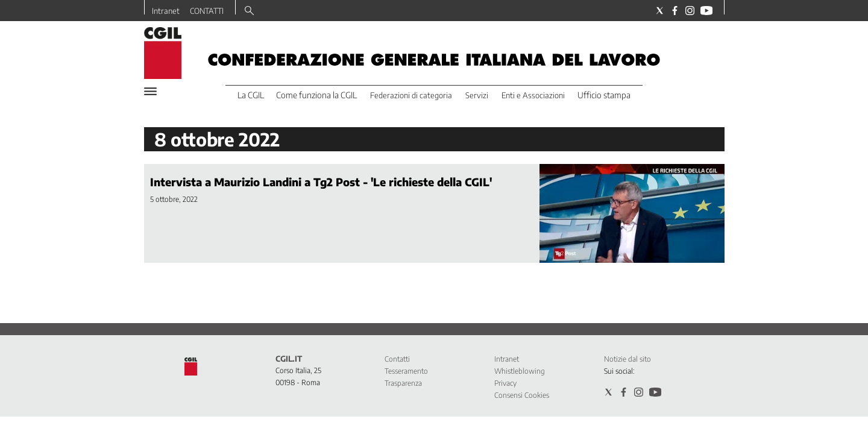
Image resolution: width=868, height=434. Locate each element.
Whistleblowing (520, 371)
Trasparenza (403, 383)
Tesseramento (406, 371)
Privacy (505, 383)
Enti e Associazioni (533, 95)
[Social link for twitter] (660, 11)
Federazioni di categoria (411, 95)
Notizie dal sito (627, 359)
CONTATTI (207, 11)
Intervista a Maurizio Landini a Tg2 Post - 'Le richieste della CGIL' (321, 182)
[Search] (249, 11)
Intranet (166, 11)
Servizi (477, 95)
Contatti (397, 359)
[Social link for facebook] (675, 11)
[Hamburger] (150, 91)
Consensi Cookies (522, 395)
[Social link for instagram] (690, 11)
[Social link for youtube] (706, 11)
